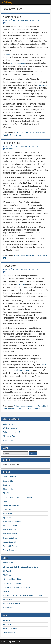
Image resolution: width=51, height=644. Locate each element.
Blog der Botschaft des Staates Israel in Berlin (21, 567)
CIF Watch (7, 571)
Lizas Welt (7, 509)
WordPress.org (9, 633)
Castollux (7, 485)
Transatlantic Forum (11, 538)
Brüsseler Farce (9, 424)
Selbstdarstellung (22, 370)
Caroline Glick (8, 481)
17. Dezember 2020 (21, 20)
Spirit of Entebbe (9, 518)
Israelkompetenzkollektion (13, 583)
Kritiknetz (7, 591)
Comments (9, 23)
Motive (9, 54)
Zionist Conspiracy (10, 550)
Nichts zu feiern (12, 17)
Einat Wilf (7, 493)
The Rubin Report (10, 534)
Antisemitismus (30, 132)
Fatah (39, 132)
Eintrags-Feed (9, 624)
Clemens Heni (9, 489)
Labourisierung (11, 143)
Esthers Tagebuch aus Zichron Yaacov (18, 497)
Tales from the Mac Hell (12, 522)
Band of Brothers (10, 477)
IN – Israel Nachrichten (12, 579)
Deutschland (31, 255)
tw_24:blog (6, 2)
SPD (9, 135)
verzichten (43, 85)
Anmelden (7, 620)
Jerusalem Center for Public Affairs (16, 587)
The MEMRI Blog (10, 530)
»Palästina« (18, 132)
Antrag (22, 284)
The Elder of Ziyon (10, 526)
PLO (5, 135)
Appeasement (32, 406)
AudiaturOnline (9, 563)
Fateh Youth (13, 409)
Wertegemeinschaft (11, 428)
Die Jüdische (8, 575)
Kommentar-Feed (10, 628)
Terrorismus (16, 135)
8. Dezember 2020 (20, 146)
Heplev (6, 501)
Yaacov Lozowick (10, 542)
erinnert (14, 63)
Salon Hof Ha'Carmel (11, 514)
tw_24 (7, 20)
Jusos (44, 132)
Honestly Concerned (11, 505)
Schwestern (10, 266)
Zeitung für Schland (11, 546)
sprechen (22, 63)
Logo (43, 364)
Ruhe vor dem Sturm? (12, 432)
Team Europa (8, 440)
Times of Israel (9, 608)
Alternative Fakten (10, 436)
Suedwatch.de (9, 599)
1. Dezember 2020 (20, 269)
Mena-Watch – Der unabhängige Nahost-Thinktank (23, 595)
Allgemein (35, 20)
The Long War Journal (12, 603)
